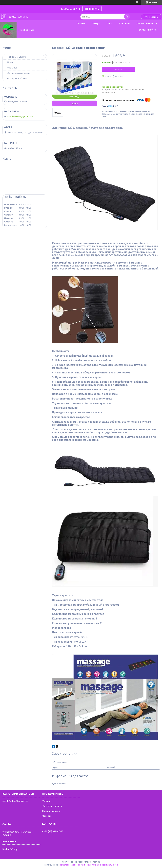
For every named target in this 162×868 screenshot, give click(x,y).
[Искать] (127, 17)
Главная (81, 23)
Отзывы (12, 68)
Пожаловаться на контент (72, 865)
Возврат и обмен (148, 30)
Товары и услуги (17, 57)
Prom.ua (96, 862)
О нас (110, 23)
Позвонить (92, 9)
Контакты (125, 23)
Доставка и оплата (147, 23)
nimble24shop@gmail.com (20, 117)
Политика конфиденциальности (102, 865)
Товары (96, 23)
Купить (118, 69)
